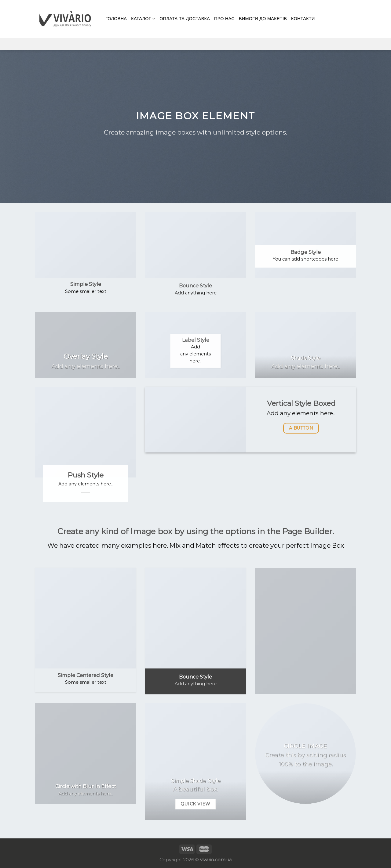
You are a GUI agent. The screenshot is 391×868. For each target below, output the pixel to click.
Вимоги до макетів (263, 19)
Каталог (143, 19)
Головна (116, 19)
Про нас (224, 19)
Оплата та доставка (185, 19)
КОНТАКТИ (303, 19)
